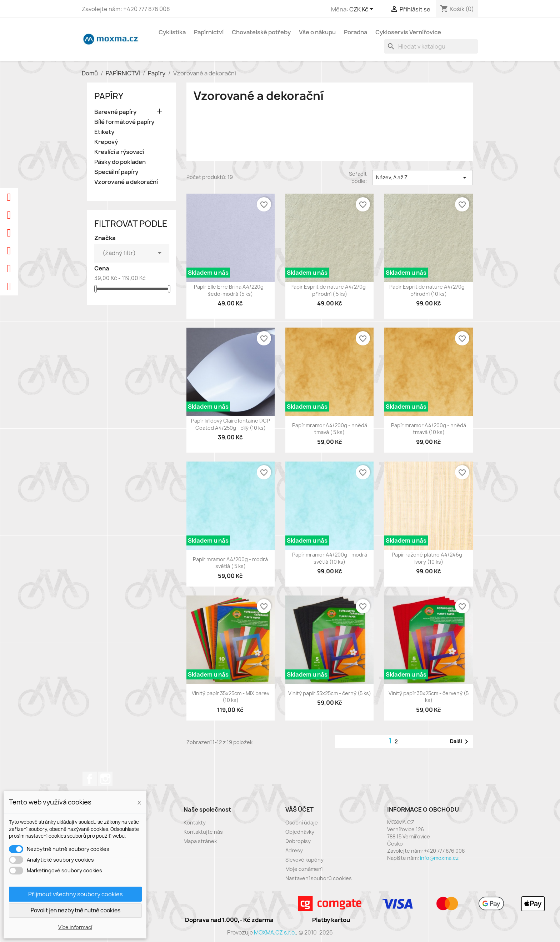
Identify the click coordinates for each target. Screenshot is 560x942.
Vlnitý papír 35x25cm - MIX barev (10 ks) (231, 697)
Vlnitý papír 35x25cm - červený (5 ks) (429, 697)
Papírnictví (209, 32)
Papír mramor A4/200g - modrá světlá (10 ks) (330, 558)
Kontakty (195, 823)
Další (460, 742)
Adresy (294, 850)
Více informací (75, 927)
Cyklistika (172, 32)
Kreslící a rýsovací (119, 152)
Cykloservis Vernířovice (408, 32)
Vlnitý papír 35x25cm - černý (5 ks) (330, 693)
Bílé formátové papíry (124, 122)
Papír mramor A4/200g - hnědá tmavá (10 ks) (429, 429)
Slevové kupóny (304, 860)
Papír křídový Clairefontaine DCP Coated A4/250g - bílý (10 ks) (231, 424)
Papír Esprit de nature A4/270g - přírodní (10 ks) (429, 290)
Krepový (106, 142)
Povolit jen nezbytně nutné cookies (76, 910)
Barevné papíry (115, 112)
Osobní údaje (302, 823)
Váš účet (299, 809)
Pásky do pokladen (120, 162)
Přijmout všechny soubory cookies (76, 894)
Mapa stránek (200, 841)
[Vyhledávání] (431, 46)
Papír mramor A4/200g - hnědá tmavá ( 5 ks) (330, 429)
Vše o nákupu (317, 32)
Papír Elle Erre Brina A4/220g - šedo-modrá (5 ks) (230, 290)
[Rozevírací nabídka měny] (362, 10)
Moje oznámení (304, 869)
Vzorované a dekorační (126, 182)
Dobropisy (298, 841)
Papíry (109, 96)
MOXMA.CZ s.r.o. (275, 933)
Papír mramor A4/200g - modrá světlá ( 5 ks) (230, 563)
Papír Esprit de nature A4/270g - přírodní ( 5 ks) (330, 290)
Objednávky (300, 832)
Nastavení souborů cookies (319, 878)
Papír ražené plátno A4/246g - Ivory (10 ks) (429, 558)
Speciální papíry (116, 172)
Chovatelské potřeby (261, 32)
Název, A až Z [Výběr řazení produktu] (422, 178)
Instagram (105, 779)
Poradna (356, 32)
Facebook (90, 779)
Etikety (104, 132)
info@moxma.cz (439, 858)
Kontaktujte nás (203, 832)
